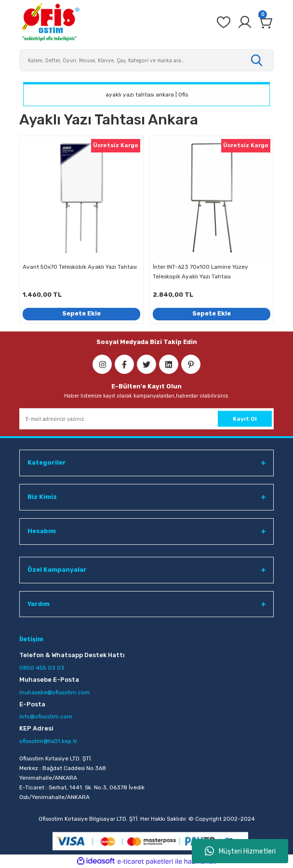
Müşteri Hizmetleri (240, 851)
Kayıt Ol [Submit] (245, 419)
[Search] (146, 60)
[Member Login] (245, 22)
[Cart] (266, 22)
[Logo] (50, 22)
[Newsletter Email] (146, 419)
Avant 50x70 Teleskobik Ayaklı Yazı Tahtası (80, 267)
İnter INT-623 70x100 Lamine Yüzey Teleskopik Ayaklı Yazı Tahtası (200, 272)
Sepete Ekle (81, 313)
